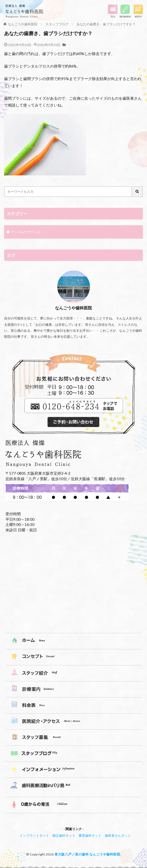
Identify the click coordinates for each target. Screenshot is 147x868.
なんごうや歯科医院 (23, 24)
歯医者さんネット (118, 835)
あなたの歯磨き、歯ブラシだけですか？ (106, 24)
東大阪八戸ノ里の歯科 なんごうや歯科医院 (87, 854)
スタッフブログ (57, 24)
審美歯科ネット (90, 835)
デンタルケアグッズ (26, 232)
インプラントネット (34, 835)
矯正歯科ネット (64, 835)
